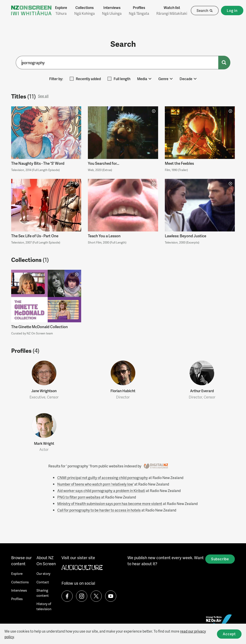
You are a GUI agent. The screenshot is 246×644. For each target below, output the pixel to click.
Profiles (139, 11)
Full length (119, 79)
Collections (85, 11)
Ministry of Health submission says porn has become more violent (110, 504)
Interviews (112, 11)
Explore (61, 11)
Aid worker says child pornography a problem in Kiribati (101, 491)
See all (43, 96)
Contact (43, 582)
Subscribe (220, 559)
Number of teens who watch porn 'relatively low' (95, 484)
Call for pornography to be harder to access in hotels (99, 510)
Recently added (85, 79)
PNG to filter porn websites (79, 497)
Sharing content (43, 593)
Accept (229, 634)
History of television (44, 606)
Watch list (172, 11)
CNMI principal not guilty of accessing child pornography (103, 478)
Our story (43, 573)
